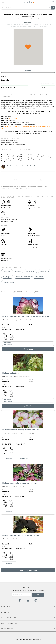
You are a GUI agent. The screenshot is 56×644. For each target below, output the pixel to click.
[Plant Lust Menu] (3, 2)
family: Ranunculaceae (23, 277)
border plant (8, 126)
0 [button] (53, 2)
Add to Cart (28, 349)
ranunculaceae (13, 118)
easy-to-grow (34, 126)
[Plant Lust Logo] (29, 2)
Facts (15, 180)
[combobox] (28, 344)
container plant (16, 126)
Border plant (7, 271)
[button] (50, 8)
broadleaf (18, 271)
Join (38, 595)
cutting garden (25, 126)
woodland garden (9, 282)
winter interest (42, 126)
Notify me (28, 71)
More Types (41, 180)
